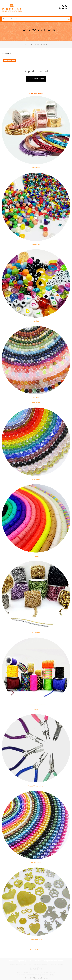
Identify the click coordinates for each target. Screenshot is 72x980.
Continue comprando (36, 79)
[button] (8, 53)
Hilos (36, 709)
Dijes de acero (36, 939)
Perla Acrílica (36, 863)
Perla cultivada (36, 950)
